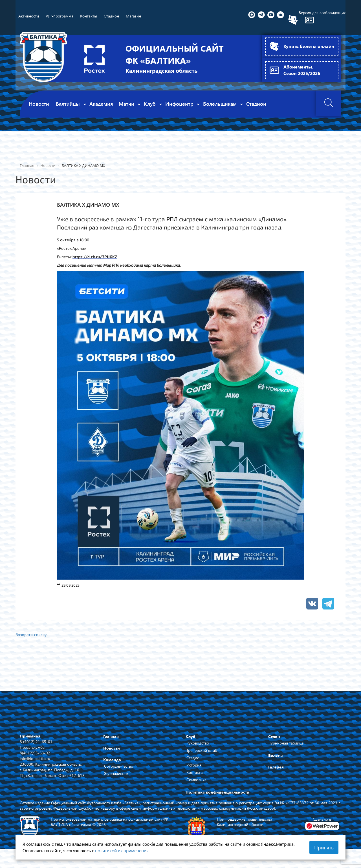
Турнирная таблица (286, 743)
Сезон (274, 737)
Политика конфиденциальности (217, 792)
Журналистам (116, 774)
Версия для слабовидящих (322, 13)
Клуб (191, 737)
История (194, 765)
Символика (196, 780)
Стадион (194, 758)
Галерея (276, 767)
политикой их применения (122, 850)
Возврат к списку (32, 634)
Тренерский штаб (202, 751)
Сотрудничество (119, 766)
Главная (111, 737)
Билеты (275, 756)
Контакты (195, 773)
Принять (324, 847)
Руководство (198, 743)
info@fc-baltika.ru (35, 758)
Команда (112, 760)
